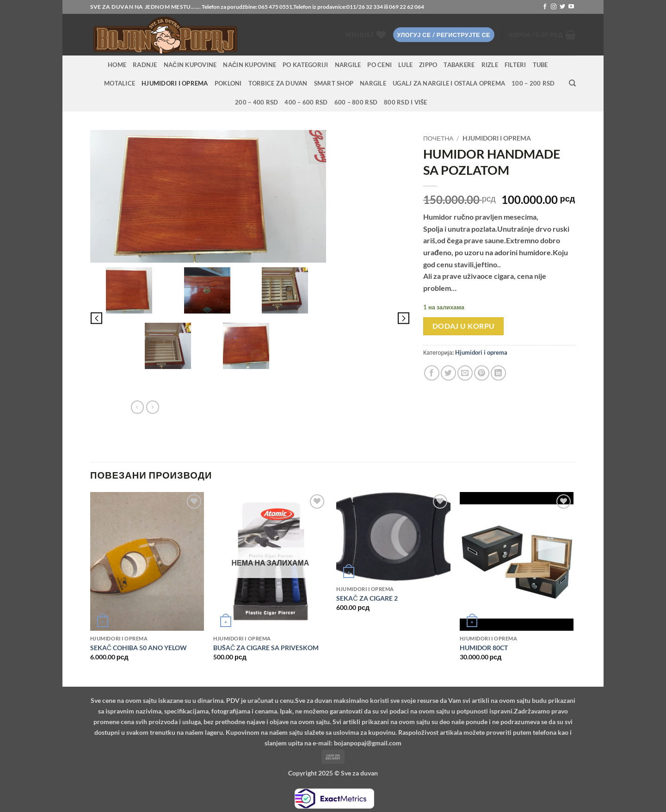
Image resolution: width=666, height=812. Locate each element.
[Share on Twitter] (448, 373)
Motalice (120, 83)
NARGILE (348, 65)
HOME (117, 65)
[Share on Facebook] (432, 373)
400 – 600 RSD (306, 102)
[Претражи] (572, 83)
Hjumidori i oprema (175, 83)
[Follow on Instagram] (554, 7)
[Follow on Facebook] (545, 7)
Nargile (373, 83)
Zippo (428, 65)
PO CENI (379, 65)
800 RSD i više (406, 102)
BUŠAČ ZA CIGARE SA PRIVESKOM (266, 648)
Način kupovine (190, 65)
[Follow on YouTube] (571, 7)
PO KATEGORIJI (305, 65)
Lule (405, 65)
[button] (444, 35)
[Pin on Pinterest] (482, 373)
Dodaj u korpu (464, 326)
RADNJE (145, 65)
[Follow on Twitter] (562, 7)
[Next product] (137, 407)
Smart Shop (334, 83)
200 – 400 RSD (256, 102)
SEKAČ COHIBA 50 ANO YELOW (139, 648)
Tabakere (459, 65)
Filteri (515, 65)
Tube (540, 65)
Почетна (438, 138)
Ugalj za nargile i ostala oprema (449, 83)
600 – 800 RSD (356, 102)
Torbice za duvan (278, 83)
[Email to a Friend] (465, 373)
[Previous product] (153, 407)
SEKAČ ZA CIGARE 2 (367, 598)
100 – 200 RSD (533, 83)
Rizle (490, 65)
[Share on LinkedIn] (498, 373)
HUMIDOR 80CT (484, 648)
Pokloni (228, 83)
